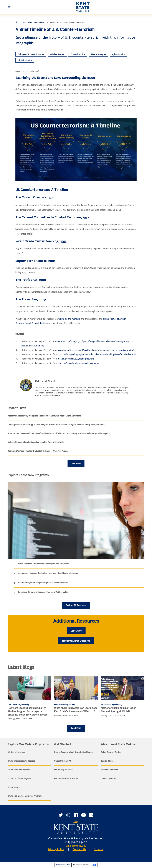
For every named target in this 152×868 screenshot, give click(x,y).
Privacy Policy (56, 849)
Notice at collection (63, 865)
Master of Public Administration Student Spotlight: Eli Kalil (118, 710)
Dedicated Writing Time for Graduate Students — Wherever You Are (38, 451)
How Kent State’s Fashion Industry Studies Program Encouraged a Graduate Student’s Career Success (27, 711)
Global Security (25, 60)
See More (76, 464)
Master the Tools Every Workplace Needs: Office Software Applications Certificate (44, 416)
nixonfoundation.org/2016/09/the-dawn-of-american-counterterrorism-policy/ (96, 350)
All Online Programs (16, 752)
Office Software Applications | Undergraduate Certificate (44, 564)
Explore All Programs (76, 605)
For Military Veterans (63, 770)
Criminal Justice (57, 54)
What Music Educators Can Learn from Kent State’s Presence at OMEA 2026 (75, 710)
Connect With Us (108, 779)
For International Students (66, 779)
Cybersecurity (118, 54)
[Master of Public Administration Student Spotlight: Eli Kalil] (123, 688)
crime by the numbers (70, 319)
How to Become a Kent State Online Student (74, 752)
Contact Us (76, 631)
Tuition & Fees (107, 761)
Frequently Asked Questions (76, 641)
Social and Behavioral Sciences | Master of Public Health (43, 592)
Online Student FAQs (63, 761)
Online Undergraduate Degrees (21, 761)
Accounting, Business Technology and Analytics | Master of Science (48, 573)
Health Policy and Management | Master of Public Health (43, 583)
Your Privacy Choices (81, 865)
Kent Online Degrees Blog (33, 22)
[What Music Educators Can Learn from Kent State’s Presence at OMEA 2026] (76, 688)
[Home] (17, 22)
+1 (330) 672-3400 (76, 842)
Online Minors (14, 787)
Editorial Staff (33, 71)
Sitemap (99, 849)
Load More (76, 728)
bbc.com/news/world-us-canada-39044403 (79, 363)
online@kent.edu (76, 846)
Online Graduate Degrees (19, 770)
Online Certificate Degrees (19, 779)
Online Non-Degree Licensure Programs (25, 796)
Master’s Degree (99, 54)
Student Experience (110, 770)
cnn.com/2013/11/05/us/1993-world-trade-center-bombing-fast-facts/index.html (97, 354)
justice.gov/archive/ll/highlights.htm (75, 359)
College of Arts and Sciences (31, 54)
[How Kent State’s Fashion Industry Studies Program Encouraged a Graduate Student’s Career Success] (29, 688)
